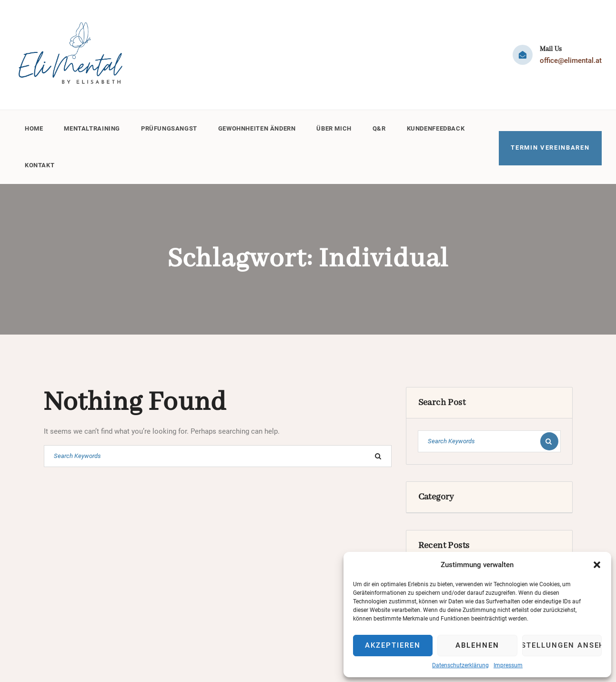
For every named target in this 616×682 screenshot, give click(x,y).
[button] (597, 565)
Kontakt (40, 161)
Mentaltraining (93, 127)
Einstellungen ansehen (562, 645)
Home (34, 127)
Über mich (338, 127)
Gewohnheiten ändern (260, 127)
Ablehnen (477, 645)
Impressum (508, 665)
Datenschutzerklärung (460, 665)
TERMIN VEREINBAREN (550, 144)
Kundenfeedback (441, 127)
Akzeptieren (393, 645)
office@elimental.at (571, 61)
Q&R (384, 127)
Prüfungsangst (171, 127)
